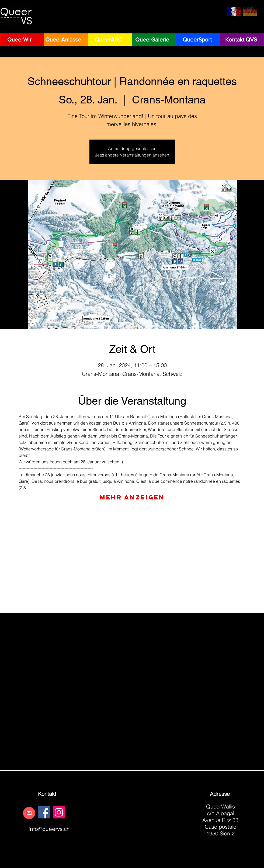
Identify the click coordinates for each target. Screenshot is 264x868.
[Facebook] (44, 812)
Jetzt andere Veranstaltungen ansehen (132, 155)
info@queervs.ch (49, 829)
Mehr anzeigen (132, 497)
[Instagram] (59, 812)
